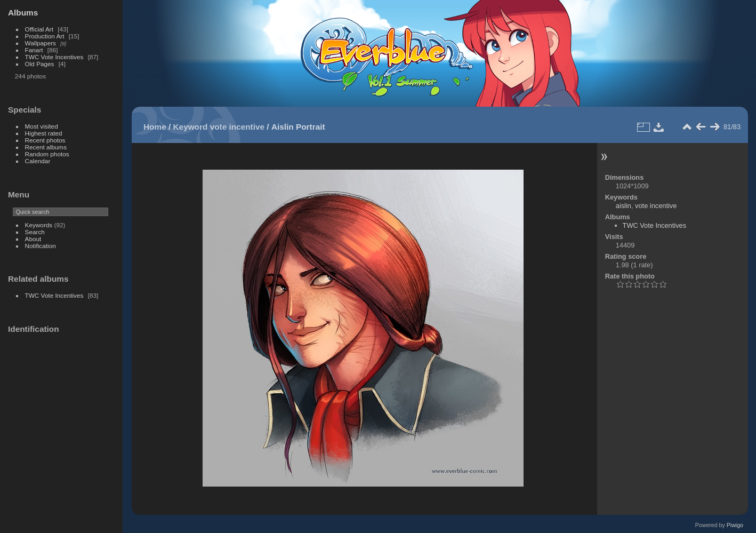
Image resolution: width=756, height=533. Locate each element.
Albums (23, 13)
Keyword (191, 127)
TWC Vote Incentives (54, 57)
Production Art (45, 36)
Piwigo (735, 525)
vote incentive (237, 127)
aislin (624, 206)
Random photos (47, 154)
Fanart (34, 50)
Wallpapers (41, 43)
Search (35, 232)
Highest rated (44, 133)
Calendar (38, 161)
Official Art (39, 29)
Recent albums (46, 147)
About (33, 239)
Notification (41, 246)
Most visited (42, 126)
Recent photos (45, 140)
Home (155, 127)
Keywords (39, 225)
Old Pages (40, 64)
